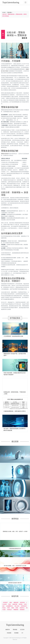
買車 (9, 608)
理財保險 (9, 12)
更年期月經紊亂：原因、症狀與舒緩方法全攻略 (15, 566)
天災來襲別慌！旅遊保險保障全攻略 (13, 336)
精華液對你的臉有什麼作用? (15, 583)
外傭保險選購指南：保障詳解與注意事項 (15, 411)
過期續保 (22, 610)
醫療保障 (16, 602)
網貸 (13, 608)
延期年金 (22, 608)
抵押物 (21, 604)
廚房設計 (10, 610)
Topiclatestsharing (15, 625)
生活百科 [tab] (22, 630)
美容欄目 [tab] (16, 633)
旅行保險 (6, 71)
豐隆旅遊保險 (5, 154)
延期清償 (23, 602)
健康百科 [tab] (8, 630)
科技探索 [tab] (9, 633)
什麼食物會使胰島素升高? (15, 549)
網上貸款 (17, 606)
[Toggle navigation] (25, 2)
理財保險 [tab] (15, 630)
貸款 (10, 604)
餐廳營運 (16, 610)
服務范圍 (15, 604)
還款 (11, 602)
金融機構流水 (10, 606)
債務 (17, 608)
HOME (4, 12)
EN (22, 633)
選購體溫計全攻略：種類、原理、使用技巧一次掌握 (15, 531)
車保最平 (6, 602)
